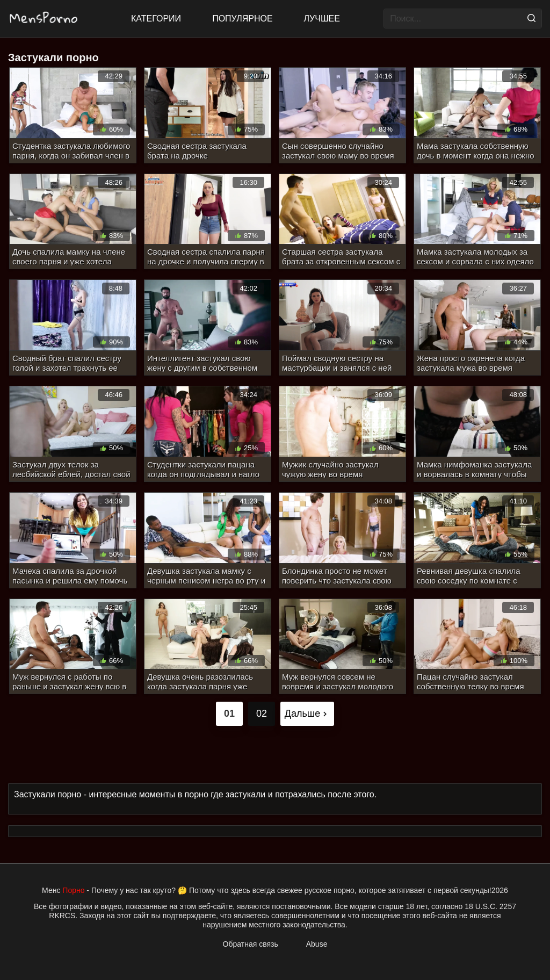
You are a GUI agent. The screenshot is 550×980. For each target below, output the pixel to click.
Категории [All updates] (156, 19)
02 (262, 714)
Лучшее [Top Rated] (322, 19)
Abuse (317, 944)
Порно (73, 890)
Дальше (307, 714)
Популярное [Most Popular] (242, 19)
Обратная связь (251, 944)
